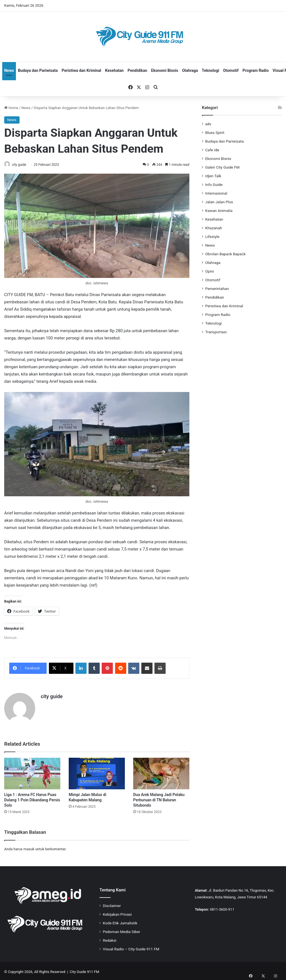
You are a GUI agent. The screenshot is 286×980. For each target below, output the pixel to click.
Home (11, 108)
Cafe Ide (212, 150)
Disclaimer (112, 904)
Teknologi (211, 70)
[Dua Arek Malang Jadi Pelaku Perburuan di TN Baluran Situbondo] (161, 772)
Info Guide (214, 185)
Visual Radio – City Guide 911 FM (131, 947)
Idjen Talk (213, 176)
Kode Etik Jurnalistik (120, 921)
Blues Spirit (215, 133)
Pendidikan (137, 70)
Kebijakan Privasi (117, 912)
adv (208, 124)
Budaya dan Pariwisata (38, 70)
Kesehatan (114, 70)
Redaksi (109, 938)
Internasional (216, 193)
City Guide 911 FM (85, 970)
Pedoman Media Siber (121, 930)
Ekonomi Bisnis (165, 70)
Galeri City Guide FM (222, 167)
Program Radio (256, 70)
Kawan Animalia (219, 211)
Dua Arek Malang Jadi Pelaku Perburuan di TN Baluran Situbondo (159, 798)
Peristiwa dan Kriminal (82, 70)
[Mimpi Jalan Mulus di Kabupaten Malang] (97, 772)
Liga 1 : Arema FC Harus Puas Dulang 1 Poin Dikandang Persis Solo (32, 798)
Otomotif (231, 70)
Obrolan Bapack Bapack (225, 254)
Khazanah (214, 228)
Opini (210, 271)
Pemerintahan (217, 289)
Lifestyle (212, 237)
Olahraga (190, 70)
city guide (22, 165)
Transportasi (216, 332)
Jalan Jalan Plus (219, 202)
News (9, 70)
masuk (29, 847)
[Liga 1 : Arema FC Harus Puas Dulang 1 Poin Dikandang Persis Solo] (32, 772)
